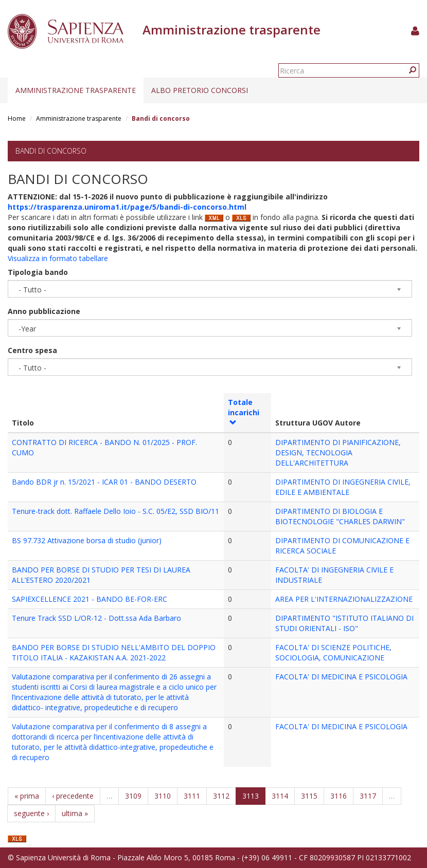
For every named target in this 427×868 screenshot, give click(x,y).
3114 (280, 796)
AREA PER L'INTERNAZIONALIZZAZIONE (344, 599)
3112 (221, 796)
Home (17, 118)
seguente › (31, 813)
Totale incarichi (244, 412)
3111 (192, 796)
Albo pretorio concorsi (200, 90)
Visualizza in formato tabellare (58, 258)
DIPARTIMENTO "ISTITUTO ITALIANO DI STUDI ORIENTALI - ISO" (344, 623)
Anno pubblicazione (44, 311)
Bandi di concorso (51, 151)
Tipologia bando (38, 272)
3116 (339, 796)
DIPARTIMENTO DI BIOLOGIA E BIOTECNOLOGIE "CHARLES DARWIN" (340, 516)
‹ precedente (73, 796)
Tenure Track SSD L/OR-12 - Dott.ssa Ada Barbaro (96, 618)
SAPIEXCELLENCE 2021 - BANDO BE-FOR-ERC (90, 599)
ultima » (75, 813)
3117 (368, 796)
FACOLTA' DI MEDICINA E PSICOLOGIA (341, 677)
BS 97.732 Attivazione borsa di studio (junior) (87, 540)
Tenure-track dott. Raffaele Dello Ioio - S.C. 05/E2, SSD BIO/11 (115, 511)
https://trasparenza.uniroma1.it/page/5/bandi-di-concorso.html (127, 207)
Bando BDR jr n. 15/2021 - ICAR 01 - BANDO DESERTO (104, 482)
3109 (133, 796)
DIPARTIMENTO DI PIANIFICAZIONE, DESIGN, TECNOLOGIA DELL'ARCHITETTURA (338, 453)
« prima (27, 796)
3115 (309, 796)
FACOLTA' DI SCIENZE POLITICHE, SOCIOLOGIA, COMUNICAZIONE (333, 652)
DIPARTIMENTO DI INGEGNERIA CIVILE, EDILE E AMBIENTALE (343, 487)
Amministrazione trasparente (76, 90)
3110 (163, 796)
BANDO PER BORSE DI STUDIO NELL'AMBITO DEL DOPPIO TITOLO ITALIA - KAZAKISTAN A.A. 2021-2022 (114, 652)
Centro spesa (32, 350)
